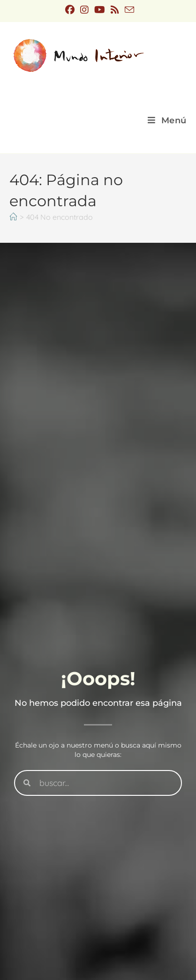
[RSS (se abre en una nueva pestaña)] (115, 10)
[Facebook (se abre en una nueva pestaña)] (70, 10)
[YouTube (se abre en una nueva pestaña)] (100, 10)
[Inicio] (13, 217)
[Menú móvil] (167, 120)
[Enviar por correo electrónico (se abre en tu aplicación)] (128, 10)
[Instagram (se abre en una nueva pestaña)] (84, 10)
